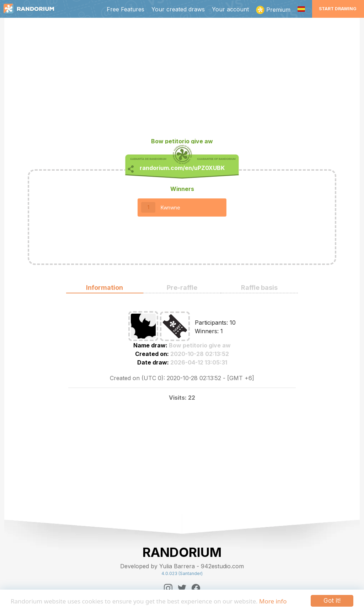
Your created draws (178, 9)
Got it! (332, 601)
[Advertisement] (182, 80)
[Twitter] (182, 588)
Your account (230, 9)
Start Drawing (338, 9)
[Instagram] (168, 588)
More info (273, 601)
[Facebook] (196, 588)
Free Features (125, 9)
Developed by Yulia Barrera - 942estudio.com (182, 566)
